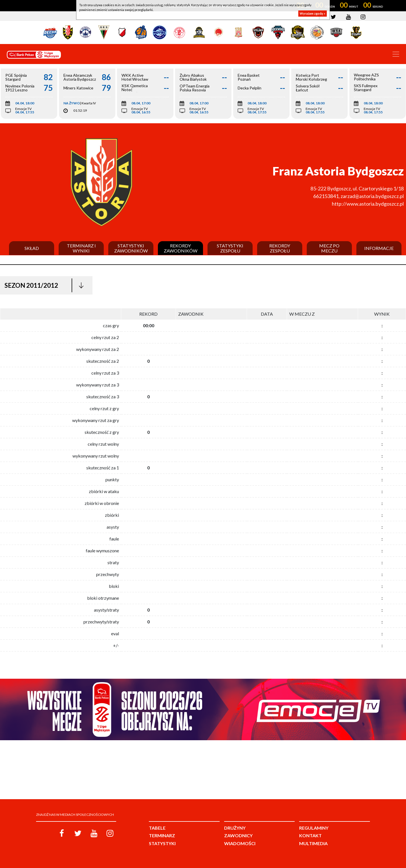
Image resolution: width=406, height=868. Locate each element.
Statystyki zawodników (131, 248)
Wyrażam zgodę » (313, 13)
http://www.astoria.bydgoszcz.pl (368, 204)
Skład (32, 248)
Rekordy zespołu (280, 248)
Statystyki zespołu (230, 248)
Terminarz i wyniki (81, 248)
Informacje (379, 248)
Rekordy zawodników (181, 248)
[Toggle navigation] (396, 54)
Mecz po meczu (329, 248)
